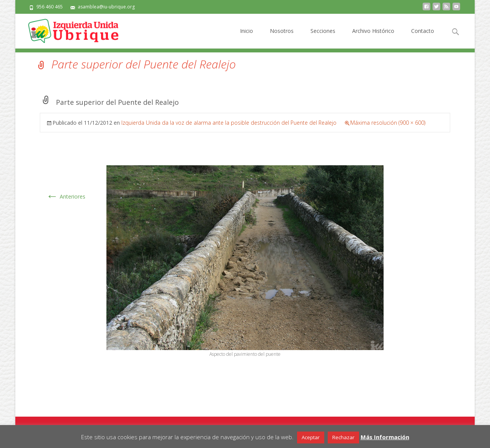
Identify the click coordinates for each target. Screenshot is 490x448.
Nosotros (282, 38)
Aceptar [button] (311, 437)
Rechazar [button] (343, 437)
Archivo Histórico (373, 38)
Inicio (247, 38)
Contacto (423, 38)
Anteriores (66, 196)
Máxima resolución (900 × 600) (388, 123)
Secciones (323, 38)
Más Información (385, 437)
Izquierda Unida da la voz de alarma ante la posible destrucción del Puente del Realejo (229, 123)
